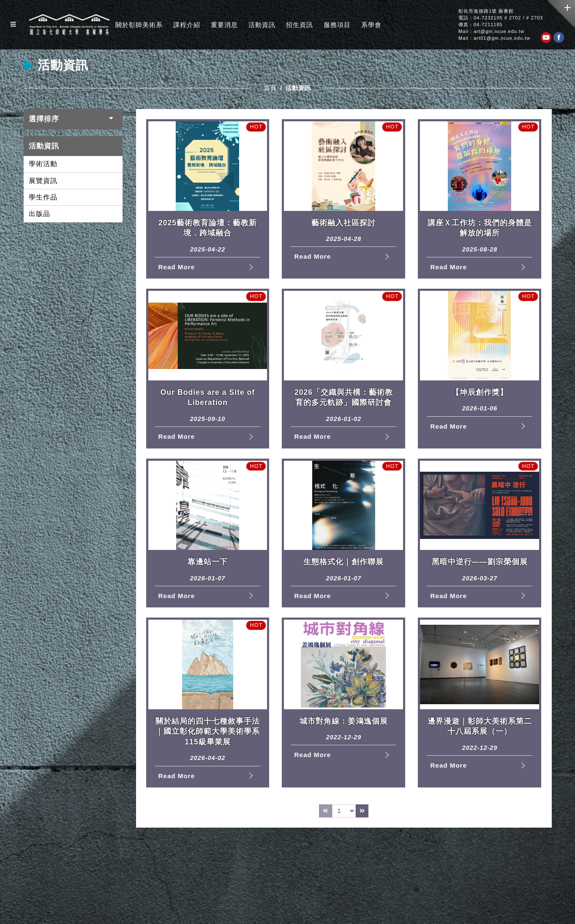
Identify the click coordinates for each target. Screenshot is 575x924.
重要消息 (224, 25)
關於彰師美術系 (139, 25)
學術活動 (43, 164)
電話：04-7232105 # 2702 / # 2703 (501, 18)
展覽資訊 (43, 181)
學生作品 (43, 197)
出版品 (40, 214)
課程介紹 (187, 25)
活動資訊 (262, 25)
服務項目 (337, 25)
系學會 (371, 25)
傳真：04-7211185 (481, 25)
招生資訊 (300, 25)
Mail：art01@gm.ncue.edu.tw (494, 38)
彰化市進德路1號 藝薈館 (486, 11)
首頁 (270, 88)
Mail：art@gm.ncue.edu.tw (491, 31)
